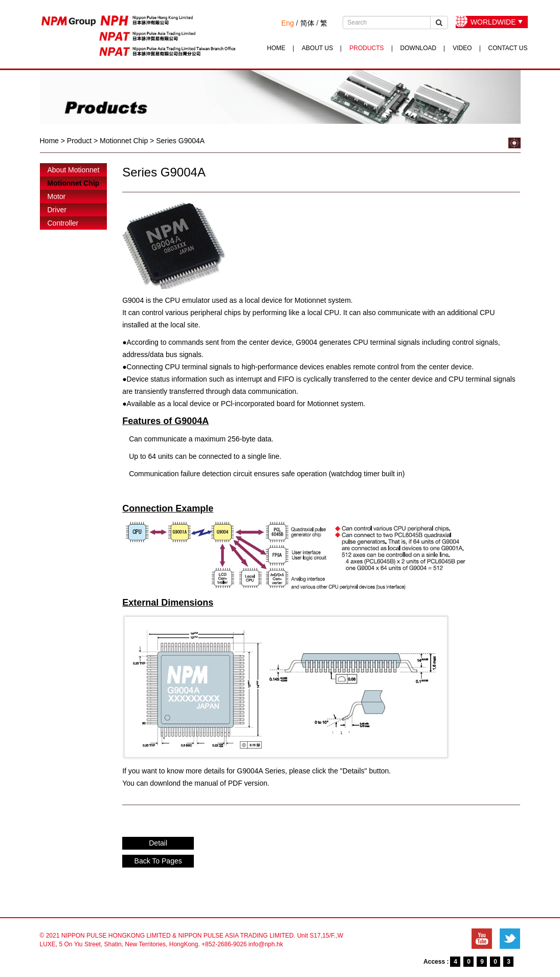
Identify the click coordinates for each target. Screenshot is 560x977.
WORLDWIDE (493, 22)
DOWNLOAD (419, 48)
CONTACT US (508, 48)
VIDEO (462, 48)
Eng (288, 23)
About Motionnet (74, 170)
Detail (158, 843)
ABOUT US (317, 48)
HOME (276, 48)
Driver (57, 210)
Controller (63, 223)
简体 (307, 23)
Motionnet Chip (74, 183)
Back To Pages (158, 861)
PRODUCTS (366, 48)
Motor (57, 196)
